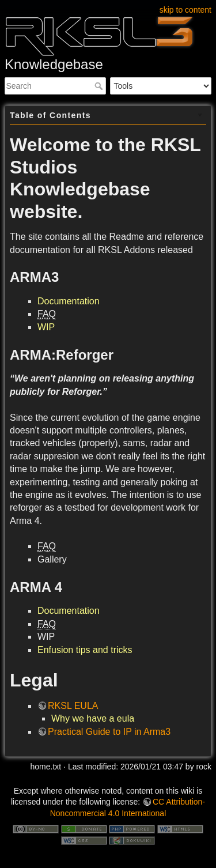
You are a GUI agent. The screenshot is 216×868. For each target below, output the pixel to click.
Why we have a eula (93, 718)
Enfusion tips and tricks (85, 650)
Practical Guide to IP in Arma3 (109, 732)
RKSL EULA (73, 706)
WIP (46, 327)
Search (100, 86)
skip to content (185, 10)
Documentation (69, 301)
